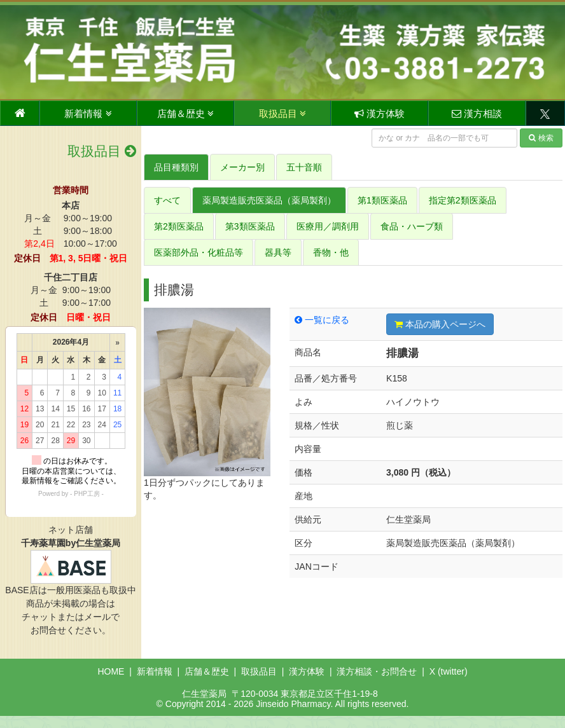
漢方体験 (380, 113)
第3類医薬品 (250, 226)
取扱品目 (282, 113)
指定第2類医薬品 (463, 200)
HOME (111, 671)
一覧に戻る (322, 320)
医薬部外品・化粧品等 (199, 252)
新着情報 (88, 113)
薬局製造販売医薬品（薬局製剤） (269, 200)
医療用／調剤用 (328, 226)
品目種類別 (176, 167)
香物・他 (331, 252)
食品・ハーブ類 (412, 226)
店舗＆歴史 (185, 113)
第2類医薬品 (179, 226)
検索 (541, 138)
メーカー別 (242, 167)
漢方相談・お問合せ (377, 671)
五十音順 (304, 167)
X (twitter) (449, 671)
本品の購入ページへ (440, 324)
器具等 (278, 252)
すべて (167, 200)
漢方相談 (477, 113)
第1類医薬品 (382, 200)
